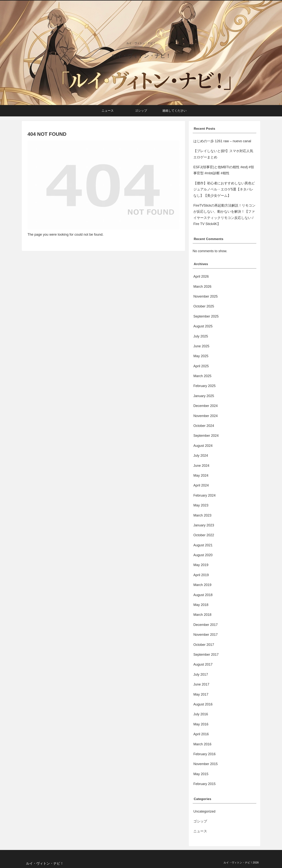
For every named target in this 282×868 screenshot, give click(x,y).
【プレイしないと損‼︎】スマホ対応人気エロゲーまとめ (223, 154)
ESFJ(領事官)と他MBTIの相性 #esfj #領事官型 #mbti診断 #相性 (224, 170)
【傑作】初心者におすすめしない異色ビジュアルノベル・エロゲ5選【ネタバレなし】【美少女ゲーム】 (224, 189)
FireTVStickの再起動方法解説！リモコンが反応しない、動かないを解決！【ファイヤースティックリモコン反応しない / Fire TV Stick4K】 (224, 215)
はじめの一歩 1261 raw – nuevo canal (222, 141)
